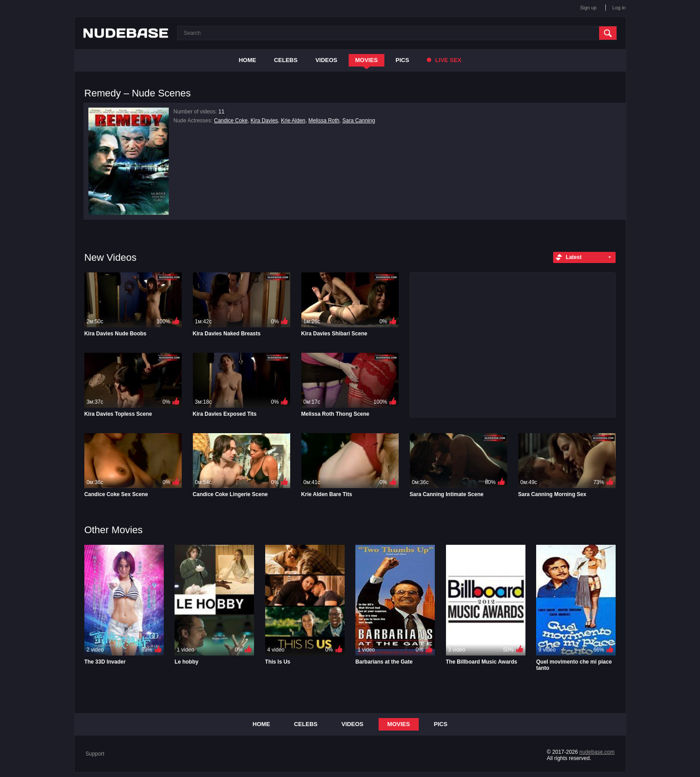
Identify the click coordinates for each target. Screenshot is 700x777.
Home (248, 60)
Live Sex (444, 60)
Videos (326, 60)
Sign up (588, 8)
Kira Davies (264, 121)
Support (95, 754)
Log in (619, 8)
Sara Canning (359, 121)
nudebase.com (597, 752)
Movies (367, 60)
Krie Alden (293, 121)
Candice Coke (231, 121)
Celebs (286, 60)
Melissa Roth (324, 121)
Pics (402, 60)
